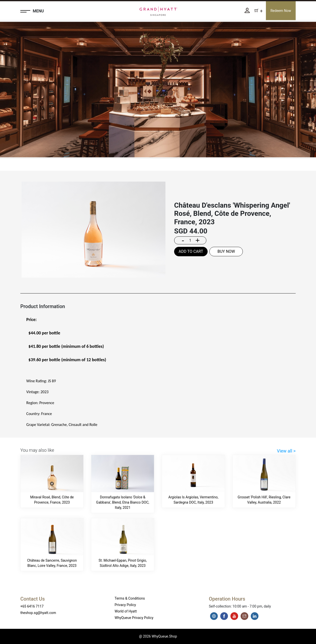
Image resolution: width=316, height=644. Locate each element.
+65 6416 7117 (32, 606)
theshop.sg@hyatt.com (38, 613)
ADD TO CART (191, 251)
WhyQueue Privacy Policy (134, 618)
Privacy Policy (125, 605)
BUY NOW (226, 251)
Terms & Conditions (130, 598)
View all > (286, 451)
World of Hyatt (126, 611)
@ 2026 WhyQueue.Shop (158, 636)
